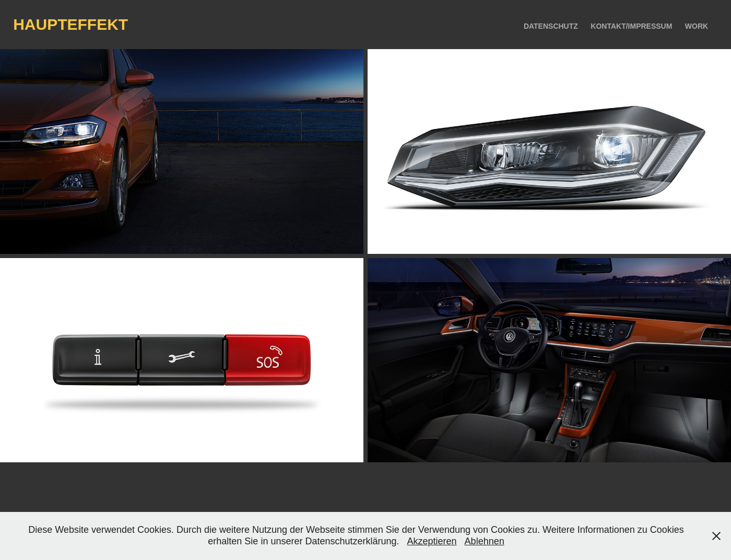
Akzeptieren (432, 541)
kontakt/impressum (631, 26)
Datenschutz (551, 26)
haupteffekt (70, 24)
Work (697, 26)
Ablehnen (485, 541)
